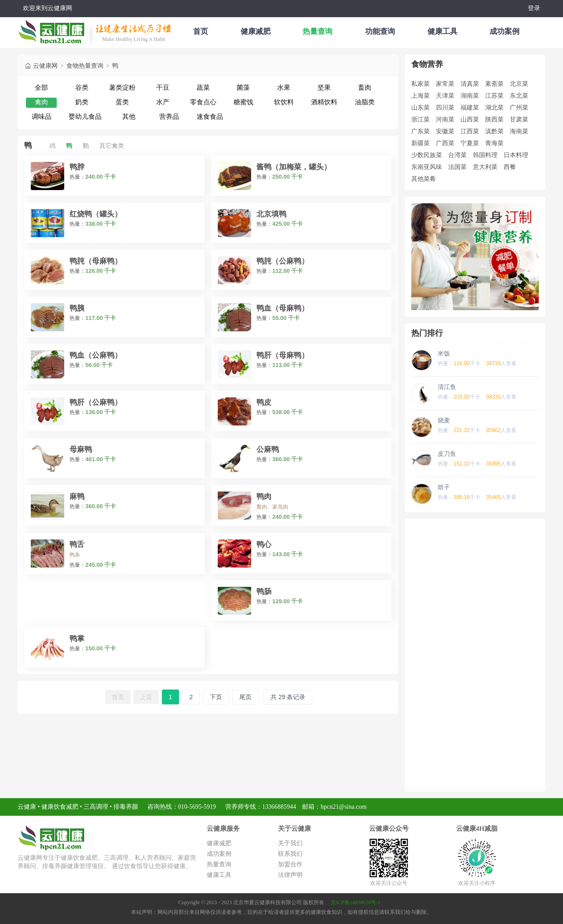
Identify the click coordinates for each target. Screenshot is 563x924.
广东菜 (420, 131)
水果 (284, 87)
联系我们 (290, 854)
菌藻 (243, 87)
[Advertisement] (475, 655)
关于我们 (290, 843)
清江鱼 (447, 387)
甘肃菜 (519, 119)
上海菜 (420, 95)
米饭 (444, 353)
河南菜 (445, 119)
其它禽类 (112, 146)
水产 (163, 102)
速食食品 (210, 116)
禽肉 (41, 102)
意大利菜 (485, 167)
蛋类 (122, 102)
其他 (129, 116)
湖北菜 (494, 107)
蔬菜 (203, 87)
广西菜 (445, 143)
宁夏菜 (470, 143)
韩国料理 (485, 155)
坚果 (324, 87)
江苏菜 (494, 95)
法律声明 (290, 875)
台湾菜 (457, 155)
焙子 (444, 487)
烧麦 (444, 420)
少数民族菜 (427, 155)
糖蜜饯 (243, 102)
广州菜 (519, 107)
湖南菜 (470, 95)
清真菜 (470, 84)
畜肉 (365, 87)
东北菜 (519, 95)
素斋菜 (494, 84)
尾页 (245, 697)
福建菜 (470, 107)
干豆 (163, 87)
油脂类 (365, 102)
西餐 (510, 167)
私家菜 (420, 84)
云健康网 (41, 64)
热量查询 (318, 31)
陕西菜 (494, 119)
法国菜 (457, 167)
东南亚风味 (427, 167)
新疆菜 (420, 143)
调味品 (42, 116)
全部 (41, 87)
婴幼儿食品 (85, 116)
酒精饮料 (324, 102)
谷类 (82, 87)
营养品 (169, 116)
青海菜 (494, 143)
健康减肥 (256, 31)
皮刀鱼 (447, 454)
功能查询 (380, 31)
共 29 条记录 (288, 697)
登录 (534, 8)
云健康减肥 (54, 30)
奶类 (82, 102)
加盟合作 (290, 864)
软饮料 (284, 102)
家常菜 (445, 84)
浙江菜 (420, 119)
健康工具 (442, 31)
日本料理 (516, 155)
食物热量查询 (85, 64)
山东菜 (420, 107)
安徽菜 (445, 131)
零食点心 (203, 102)
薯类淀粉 (122, 87)
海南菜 (519, 131)
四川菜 (445, 107)
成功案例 (505, 31)
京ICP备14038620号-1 (356, 902)
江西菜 (470, 131)
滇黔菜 (494, 131)
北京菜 (519, 84)
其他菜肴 (424, 179)
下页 (216, 697)
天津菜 (445, 95)
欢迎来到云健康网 (48, 8)
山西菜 (470, 119)
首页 (201, 31)
